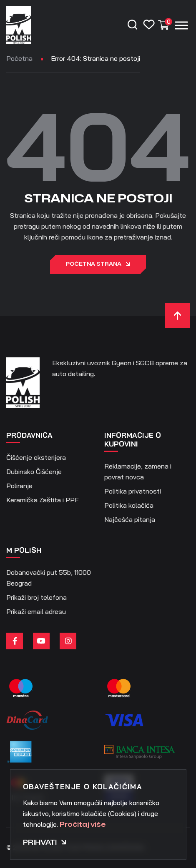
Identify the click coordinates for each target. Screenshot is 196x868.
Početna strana (98, 264)
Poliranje (19, 486)
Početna (19, 58)
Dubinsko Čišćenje (34, 471)
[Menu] (181, 25)
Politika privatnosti (133, 491)
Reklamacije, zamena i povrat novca (138, 471)
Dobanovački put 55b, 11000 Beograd (49, 578)
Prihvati (45, 843)
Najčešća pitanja (130, 519)
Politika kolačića (129, 505)
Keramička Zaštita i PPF (43, 500)
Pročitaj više (83, 825)
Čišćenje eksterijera (36, 457)
